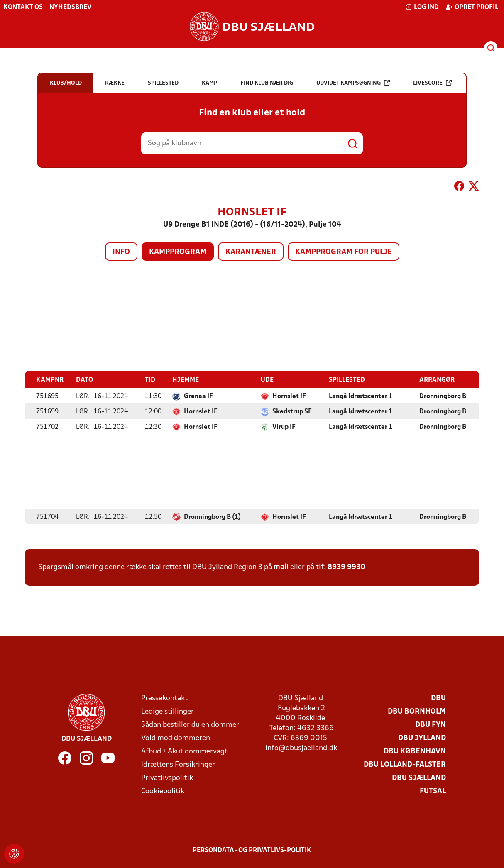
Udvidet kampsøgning (353, 83)
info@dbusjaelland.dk (301, 748)
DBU (438, 698)
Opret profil (472, 7)
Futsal (433, 791)
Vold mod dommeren (176, 738)
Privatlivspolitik (167, 778)
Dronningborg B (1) (212, 517)
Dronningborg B (443, 396)
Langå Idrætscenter (358, 396)
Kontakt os (23, 7)
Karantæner (251, 252)
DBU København (415, 751)
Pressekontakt (164, 698)
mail (281, 567)
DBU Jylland (422, 738)
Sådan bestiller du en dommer (190, 725)
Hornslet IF (289, 396)
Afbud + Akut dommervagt (184, 751)
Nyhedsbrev (70, 7)
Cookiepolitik (163, 791)
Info (121, 252)
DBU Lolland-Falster (405, 764)
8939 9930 (346, 567)
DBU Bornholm (417, 711)
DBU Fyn (431, 725)
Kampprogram (178, 252)
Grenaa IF (198, 396)
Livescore (432, 83)
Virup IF (284, 427)
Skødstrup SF (292, 411)
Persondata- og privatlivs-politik (252, 850)
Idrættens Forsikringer (178, 764)
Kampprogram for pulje (344, 252)
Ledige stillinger (168, 711)
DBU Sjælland (419, 778)
